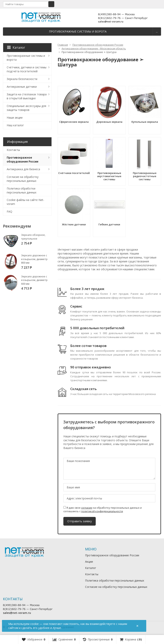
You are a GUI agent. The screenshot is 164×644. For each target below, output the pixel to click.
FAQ (9, 211)
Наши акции (15, 118)
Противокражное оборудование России (22, 159)
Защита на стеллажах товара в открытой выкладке (27, 96)
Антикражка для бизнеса (23, 169)
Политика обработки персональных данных (22, 190)
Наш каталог (15, 125)
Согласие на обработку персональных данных (23, 179)
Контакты (13, 150)
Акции (89, 562)
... (157, 31)
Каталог (16, 47)
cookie (34, 624)
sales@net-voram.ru (111, 21)
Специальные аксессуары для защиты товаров (26, 108)
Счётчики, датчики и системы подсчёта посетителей (27, 69)
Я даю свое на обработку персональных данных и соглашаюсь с (103, 509)
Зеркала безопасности (22, 79)
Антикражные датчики (22, 87)
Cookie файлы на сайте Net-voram (25, 202)
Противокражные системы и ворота (78, 31)
